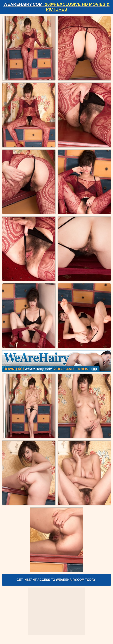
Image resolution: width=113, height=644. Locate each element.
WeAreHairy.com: (56, 7)
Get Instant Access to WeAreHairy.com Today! (57, 580)
